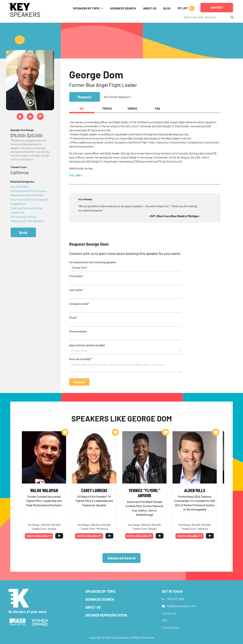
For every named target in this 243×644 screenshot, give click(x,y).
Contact (217, 7)
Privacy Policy (171, 627)
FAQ (164, 620)
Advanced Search (123, 8)
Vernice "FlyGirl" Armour (145, 493)
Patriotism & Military (23, 217)
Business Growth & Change (27, 195)
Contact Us (169, 613)
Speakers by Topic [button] (86, 8)
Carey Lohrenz (94, 490)
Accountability (19, 186)
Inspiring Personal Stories (27, 208)
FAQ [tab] (157, 108)
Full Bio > (76, 175)
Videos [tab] (132, 108)
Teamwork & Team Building (27, 221)
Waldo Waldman (44, 490)
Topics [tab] (107, 108)
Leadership (18, 212)
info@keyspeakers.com (181, 606)
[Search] (205, 17)
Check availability (39, 536)
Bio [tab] (82, 108)
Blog (167, 8)
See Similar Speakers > (118, 97)
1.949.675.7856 (175, 599)
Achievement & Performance (28, 191)
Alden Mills (195, 490)
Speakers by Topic (101, 591)
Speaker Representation (106, 615)
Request (85, 97)
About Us (150, 8)
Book (23, 232)
